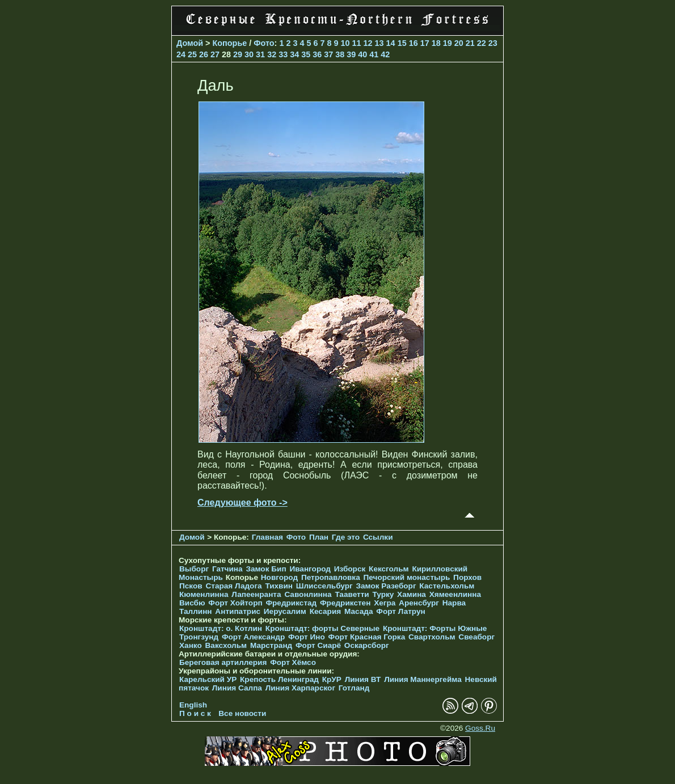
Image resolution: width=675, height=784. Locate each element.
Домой (190, 43)
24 (181, 54)
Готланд (354, 688)
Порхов (467, 577)
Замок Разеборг (386, 586)
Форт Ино (307, 637)
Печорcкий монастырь (407, 577)
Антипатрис (238, 611)
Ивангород (310, 569)
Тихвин (279, 586)
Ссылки (378, 537)
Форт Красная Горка (367, 637)
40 (362, 54)
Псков (191, 586)
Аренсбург (419, 603)
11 (357, 43)
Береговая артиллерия (223, 662)
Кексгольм (389, 569)
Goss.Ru (480, 728)
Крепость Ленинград (279, 679)
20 (459, 43)
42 (385, 54)
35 (306, 54)
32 (272, 54)
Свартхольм (432, 637)
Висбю (192, 603)
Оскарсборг (367, 645)
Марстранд (271, 645)
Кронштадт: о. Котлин (221, 628)
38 (340, 54)
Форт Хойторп (235, 603)
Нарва (454, 603)
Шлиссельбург (324, 586)
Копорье (230, 43)
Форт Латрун (400, 611)
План (319, 537)
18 (436, 43)
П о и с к (195, 713)
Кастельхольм (447, 586)
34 (294, 54)
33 (283, 54)
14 (391, 43)
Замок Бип (266, 569)
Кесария (326, 611)
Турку (383, 594)
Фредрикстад (291, 603)
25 (192, 54)
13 (379, 43)
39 (351, 54)
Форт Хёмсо (293, 662)
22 (482, 43)
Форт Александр (253, 637)
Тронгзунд (199, 637)
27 (215, 54)
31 (260, 54)
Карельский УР (208, 679)
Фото (264, 43)
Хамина (412, 594)
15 (402, 43)
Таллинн (196, 611)
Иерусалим (285, 611)
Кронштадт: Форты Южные (435, 628)
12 (368, 43)
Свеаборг (476, 637)
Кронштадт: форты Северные (322, 628)
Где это (346, 537)
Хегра (385, 603)
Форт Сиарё (318, 645)
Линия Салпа (237, 688)
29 (238, 54)
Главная (267, 537)
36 (317, 54)
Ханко (191, 645)
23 (493, 43)
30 (249, 54)
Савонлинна (308, 594)
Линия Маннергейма (423, 679)
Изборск (350, 569)
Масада (359, 611)
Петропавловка (331, 577)
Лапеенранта (256, 594)
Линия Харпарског (300, 688)
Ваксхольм (226, 645)
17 (425, 43)
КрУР (332, 679)
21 (470, 43)
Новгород (279, 577)
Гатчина (227, 569)
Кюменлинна (204, 594)
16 (414, 43)
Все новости (242, 713)
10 (345, 43)
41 (374, 54)
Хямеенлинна (455, 594)
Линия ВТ (363, 679)
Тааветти (352, 594)
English (193, 705)
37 (328, 54)
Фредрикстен (345, 603)
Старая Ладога (233, 586)
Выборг (194, 569)
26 (204, 54)
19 (448, 43)
